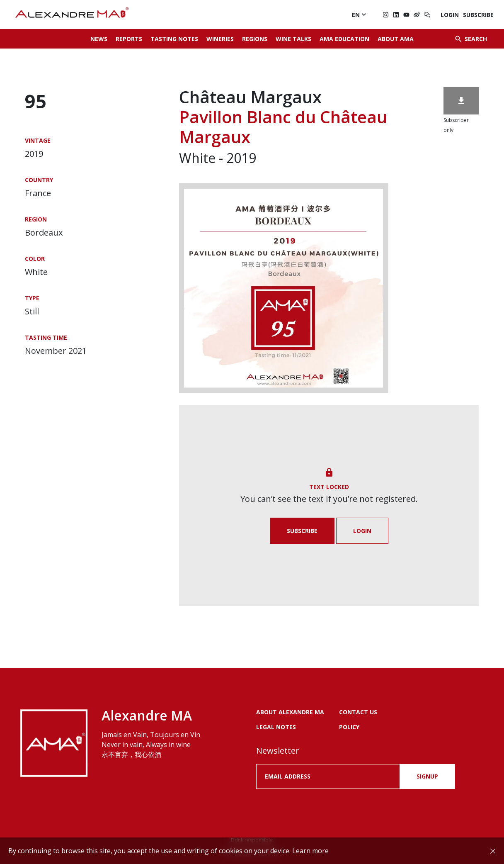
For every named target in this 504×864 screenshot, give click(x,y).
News (99, 39)
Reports (129, 39)
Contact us (358, 712)
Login (450, 15)
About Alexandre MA (290, 712)
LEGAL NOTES (276, 727)
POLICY (349, 727)
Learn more (310, 851)
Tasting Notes (174, 39)
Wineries (220, 39)
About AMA (396, 39)
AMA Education (344, 39)
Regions (255, 39)
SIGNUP (427, 776)
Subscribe (478, 15)
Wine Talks (293, 39)
